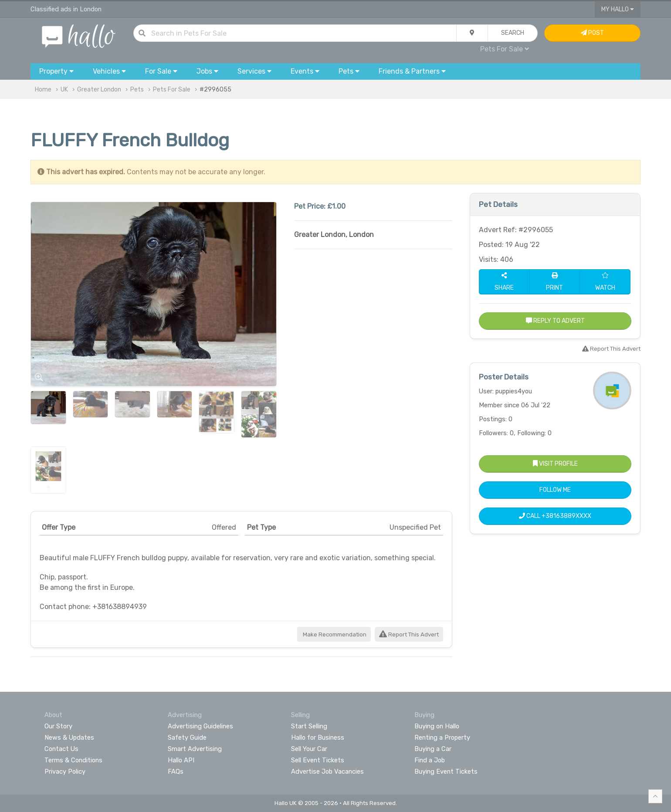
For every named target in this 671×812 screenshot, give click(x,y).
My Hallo (618, 9)
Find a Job (430, 760)
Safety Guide (187, 738)
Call (555, 516)
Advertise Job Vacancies (327, 771)
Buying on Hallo (437, 726)
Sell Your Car (309, 749)
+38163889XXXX (566, 516)
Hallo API (181, 760)
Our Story (58, 726)
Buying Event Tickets (446, 771)
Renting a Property (442, 738)
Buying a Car (433, 749)
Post (592, 33)
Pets (137, 90)
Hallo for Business (318, 738)
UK (64, 90)
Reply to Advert (555, 321)
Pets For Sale (505, 49)
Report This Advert (409, 634)
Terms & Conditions (73, 760)
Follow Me (555, 490)
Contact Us (61, 749)
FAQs (176, 771)
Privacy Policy (65, 771)
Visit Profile (555, 464)
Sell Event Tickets (318, 760)
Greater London (99, 90)
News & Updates (69, 738)
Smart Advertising (195, 749)
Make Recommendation (334, 634)
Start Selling (309, 726)
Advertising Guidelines (200, 726)
